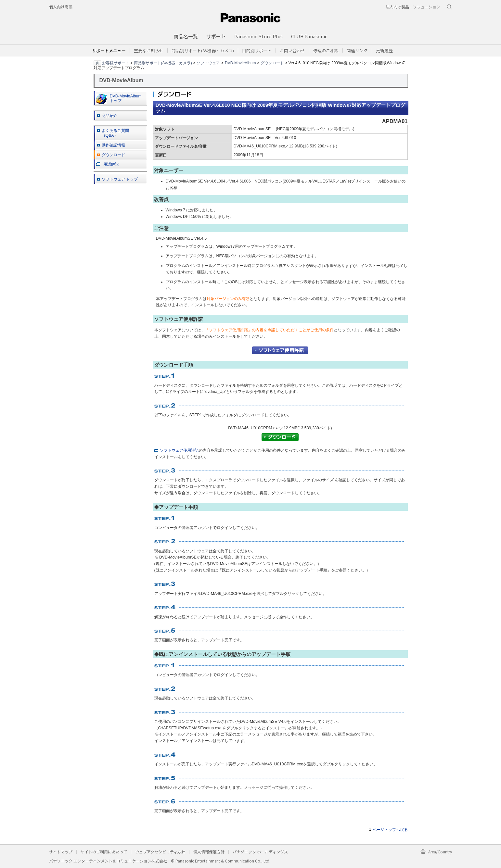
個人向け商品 (61, 7)
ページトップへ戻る (390, 830)
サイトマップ (61, 852)
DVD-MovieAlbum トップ (119, 99)
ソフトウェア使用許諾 (177, 450)
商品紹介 (109, 116)
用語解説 (108, 164)
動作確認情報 (113, 145)
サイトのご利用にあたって (104, 852)
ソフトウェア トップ (120, 179)
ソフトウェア (208, 63)
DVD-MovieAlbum (240, 63)
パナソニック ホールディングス (260, 852)
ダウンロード (272, 63)
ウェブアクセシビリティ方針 (160, 852)
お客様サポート (116, 63)
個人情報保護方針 (209, 852)
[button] (257, 50)
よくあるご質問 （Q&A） (115, 133)
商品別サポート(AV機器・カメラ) (163, 63)
